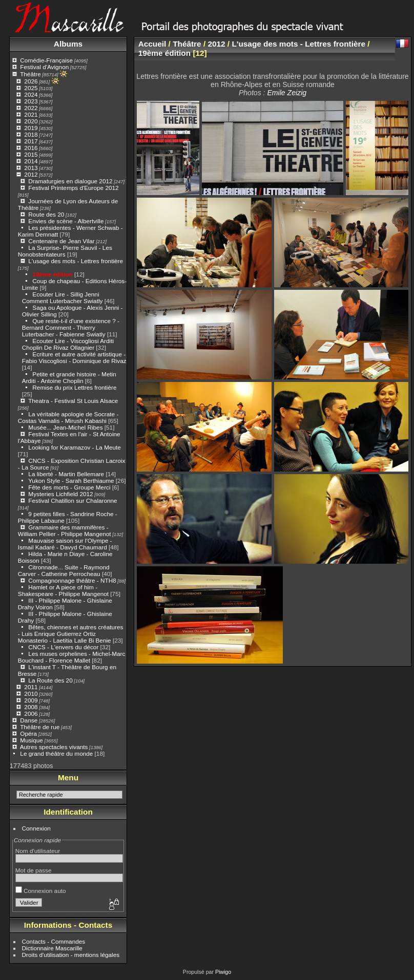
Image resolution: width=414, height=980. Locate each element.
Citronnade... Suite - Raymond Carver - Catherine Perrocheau (64, 570)
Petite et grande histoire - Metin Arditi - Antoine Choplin (69, 377)
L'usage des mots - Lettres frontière (76, 261)
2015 (31, 154)
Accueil (152, 44)
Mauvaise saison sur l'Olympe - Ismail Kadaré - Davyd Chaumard (65, 544)
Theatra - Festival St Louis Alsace (73, 401)
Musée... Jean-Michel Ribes (65, 427)
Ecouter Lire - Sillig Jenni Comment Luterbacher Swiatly (63, 297)
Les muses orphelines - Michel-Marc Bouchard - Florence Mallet (72, 657)
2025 (31, 88)
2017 (31, 141)
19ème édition (52, 274)
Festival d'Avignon (44, 67)
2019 (31, 128)
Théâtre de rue (40, 727)
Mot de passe (34, 870)
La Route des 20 (50, 680)
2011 (31, 687)
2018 (31, 134)
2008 (31, 707)
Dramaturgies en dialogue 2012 (70, 181)
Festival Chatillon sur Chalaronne (73, 500)
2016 (31, 148)
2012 (31, 174)
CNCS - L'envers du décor (63, 647)
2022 (31, 108)
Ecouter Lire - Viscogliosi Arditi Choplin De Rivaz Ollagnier (68, 344)
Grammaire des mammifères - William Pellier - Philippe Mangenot (65, 530)
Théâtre (30, 74)
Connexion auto (41, 891)
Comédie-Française (46, 60)
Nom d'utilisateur (38, 851)
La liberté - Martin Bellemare (66, 474)
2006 (31, 713)
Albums (68, 44)
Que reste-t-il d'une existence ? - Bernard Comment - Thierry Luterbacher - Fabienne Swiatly (71, 327)
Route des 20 (46, 214)
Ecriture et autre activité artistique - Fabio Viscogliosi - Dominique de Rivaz (74, 357)
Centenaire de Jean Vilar (61, 241)
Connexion (36, 828)
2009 (31, 700)
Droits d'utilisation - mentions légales (71, 955)
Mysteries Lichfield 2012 (60, 494)
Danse (29, 720)
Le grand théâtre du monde (56, 753)
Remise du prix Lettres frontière (74, 387)
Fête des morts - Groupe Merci (69, 487)
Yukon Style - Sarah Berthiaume (71, 481)
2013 (31, 168)
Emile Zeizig (287, 93)
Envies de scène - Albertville (66, 221)
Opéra (28, 733)
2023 (31, 101)
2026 (31, 81)
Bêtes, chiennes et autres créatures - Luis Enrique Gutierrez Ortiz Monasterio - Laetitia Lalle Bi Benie (71, 634)
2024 (31, 94)
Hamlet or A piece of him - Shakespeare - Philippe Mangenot (63, 590)
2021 (31, 114)
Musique (31, 740)
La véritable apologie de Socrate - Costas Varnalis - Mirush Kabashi (68, 417)
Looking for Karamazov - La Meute (75, 447)
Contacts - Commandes (54, 941)
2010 (31, 694)
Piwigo (223, 972)
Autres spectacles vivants (54, 747)
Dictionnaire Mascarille (52, 948)
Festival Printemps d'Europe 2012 (73, 188)
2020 (31, 121)
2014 (31, 161)
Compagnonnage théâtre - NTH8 (72, 580)
